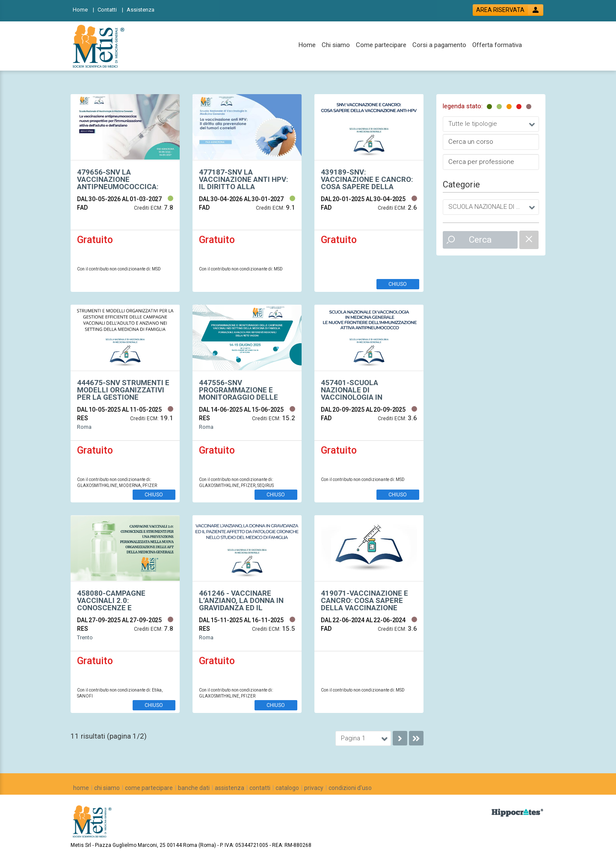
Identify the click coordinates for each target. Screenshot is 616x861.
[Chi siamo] (336, 45)
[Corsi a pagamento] (439, 45)
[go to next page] (400, 738)
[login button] (508, 10)
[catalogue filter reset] (529, 240)
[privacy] (314, 788)
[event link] (125, 180)
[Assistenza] (143, 9)
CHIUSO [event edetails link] (398, 284)
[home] (81, 788)
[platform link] (100, 46)
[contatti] (260, 788)
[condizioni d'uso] (350, 788)
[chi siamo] (107, 788)
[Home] (83, 9)
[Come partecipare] (381, 45)
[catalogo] (287, 788)
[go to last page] (416, 738)
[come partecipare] (149, 788)
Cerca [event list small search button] (480, 240)
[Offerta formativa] (497, 45)
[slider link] (517, 812)
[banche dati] (194, 788)
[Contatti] (110, 9)
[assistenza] (230, 788)
